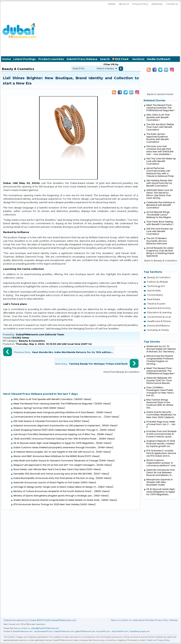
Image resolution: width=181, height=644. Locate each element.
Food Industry (155, 295)
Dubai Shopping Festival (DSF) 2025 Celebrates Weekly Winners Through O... (56, 430)
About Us (115, 620)
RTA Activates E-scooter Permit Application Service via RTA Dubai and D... (161, 453)
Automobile (154, 290)
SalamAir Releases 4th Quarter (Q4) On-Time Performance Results (159, 380)
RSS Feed (121, 59)
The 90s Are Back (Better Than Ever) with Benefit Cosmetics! (160, 127)
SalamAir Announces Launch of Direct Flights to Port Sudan (47, 482)
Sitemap (174, 620)
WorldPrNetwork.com (23, 631)
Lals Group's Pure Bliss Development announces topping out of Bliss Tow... (55, 434)
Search (105, 59)
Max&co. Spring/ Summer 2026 (31, 408)
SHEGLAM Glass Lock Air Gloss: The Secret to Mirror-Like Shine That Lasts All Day (160, 194)
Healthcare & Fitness (159, 321)
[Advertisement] (139, 30)
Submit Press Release (82, 59)
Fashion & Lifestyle (158, 282)
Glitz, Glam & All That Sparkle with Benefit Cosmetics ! (44, 399)
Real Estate (154, 299)
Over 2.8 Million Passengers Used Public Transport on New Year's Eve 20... (160, 391)
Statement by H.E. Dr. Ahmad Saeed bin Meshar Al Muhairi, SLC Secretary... (161, 349)
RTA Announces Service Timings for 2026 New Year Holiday (47, 504)
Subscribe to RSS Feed (143, 620)
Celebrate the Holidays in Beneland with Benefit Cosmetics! (161, 205)
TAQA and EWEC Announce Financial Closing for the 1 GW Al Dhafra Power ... (56, 439)
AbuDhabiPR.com (120, 631)
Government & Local (159, 317)
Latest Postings (25, 59)
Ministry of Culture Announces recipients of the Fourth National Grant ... (54, 491)
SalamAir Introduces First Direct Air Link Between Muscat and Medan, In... (161, 472)
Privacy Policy (140, 4)
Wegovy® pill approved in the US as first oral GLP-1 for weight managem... (55, 465)
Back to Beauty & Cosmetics (161, 260)
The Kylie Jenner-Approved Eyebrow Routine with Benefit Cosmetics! (158, 138)
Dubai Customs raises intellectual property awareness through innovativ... (55, 447)
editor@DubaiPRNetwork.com (45, 628)
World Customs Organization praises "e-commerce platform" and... (162, 463)
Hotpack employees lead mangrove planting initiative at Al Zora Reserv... (55, 412)
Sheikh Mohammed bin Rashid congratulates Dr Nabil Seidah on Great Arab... (57, 500)
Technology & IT (156, 286)
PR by (114, 64)
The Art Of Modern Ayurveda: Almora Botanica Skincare (157, 241)
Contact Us (126, 620)
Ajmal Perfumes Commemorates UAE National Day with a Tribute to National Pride (160, 172)
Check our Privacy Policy (158, 640)
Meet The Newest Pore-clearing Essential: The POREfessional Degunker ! (54, 404)
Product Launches (51, 59)
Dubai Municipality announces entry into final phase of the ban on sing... (54, 478)
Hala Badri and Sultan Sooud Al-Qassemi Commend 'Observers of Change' (56, 461)
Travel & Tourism (156, 304)
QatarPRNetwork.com (85, 631)
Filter (107, 64)
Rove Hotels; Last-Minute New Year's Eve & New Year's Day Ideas (50, 469)
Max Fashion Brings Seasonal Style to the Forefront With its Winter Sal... (160, 404)
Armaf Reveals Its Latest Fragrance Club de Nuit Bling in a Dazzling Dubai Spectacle (160, 252)
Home (112, 4)
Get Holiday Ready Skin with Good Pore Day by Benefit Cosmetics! (159, 183)
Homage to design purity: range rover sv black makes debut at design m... (55, 487)
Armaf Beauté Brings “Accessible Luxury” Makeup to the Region (159, 215)
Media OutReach (159, 59)
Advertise (157, 4)
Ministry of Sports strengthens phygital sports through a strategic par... (53, 496)
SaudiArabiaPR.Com (43, 631)
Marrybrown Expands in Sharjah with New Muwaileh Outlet (160, 482)
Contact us (172, 4)
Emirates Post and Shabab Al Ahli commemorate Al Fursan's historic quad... (161, 434)
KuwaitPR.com (103, 631)
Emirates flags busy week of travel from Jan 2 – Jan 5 (161, 424)
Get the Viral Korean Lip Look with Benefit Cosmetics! (160, 231)
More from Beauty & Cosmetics (121, 372)
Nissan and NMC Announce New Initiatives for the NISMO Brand (49, 456)
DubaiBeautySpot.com (139, 631)
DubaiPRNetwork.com (64, 631)
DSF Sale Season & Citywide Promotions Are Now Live (43, 421)
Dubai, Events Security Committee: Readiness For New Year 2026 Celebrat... (161, 415)
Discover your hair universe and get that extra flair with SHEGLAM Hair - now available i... (160, 150)
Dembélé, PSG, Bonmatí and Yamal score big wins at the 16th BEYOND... (53, 474)
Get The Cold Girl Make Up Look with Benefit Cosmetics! (161, 161)
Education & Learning (159, 312)
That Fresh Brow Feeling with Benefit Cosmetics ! (160, 223)
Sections (138, 59)
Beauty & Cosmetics (32, 341)
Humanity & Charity (158, 330)
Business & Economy (159, 308)
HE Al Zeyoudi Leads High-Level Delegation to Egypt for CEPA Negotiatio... (54, 443)
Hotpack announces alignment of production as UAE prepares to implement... (57, 426)
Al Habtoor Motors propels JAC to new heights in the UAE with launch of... (54, 452)
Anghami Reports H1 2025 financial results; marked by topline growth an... (161, 444)
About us (124, 4)
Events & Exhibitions (158, 326)
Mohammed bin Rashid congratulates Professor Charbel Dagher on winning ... (160, 360)
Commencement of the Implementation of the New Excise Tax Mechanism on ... (58, 417)
